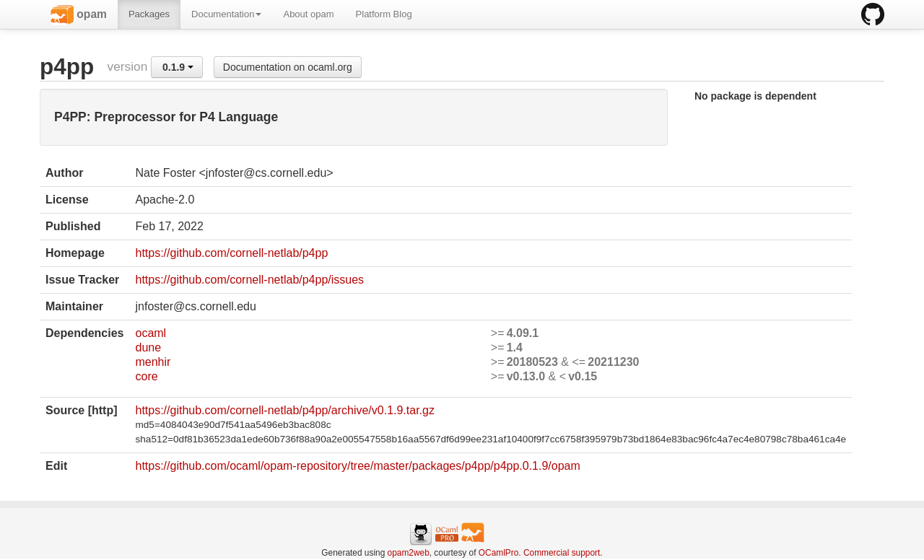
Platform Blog (384, 14)
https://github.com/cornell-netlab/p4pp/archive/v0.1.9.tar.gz (284, 410)
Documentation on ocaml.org (288, 67)
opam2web (409, 553)
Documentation (226, 14)
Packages (149, 14)
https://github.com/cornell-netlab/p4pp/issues (249, 280)
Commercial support (562, 553)
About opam (308, 14)
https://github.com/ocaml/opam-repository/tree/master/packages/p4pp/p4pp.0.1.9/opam (357, 466)
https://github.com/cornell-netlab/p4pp (231, 253)
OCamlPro (499, 553)
